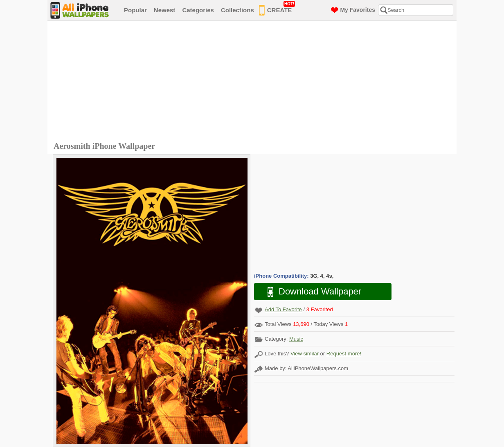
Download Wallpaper (310, 292)
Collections (237, 10)
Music (296, 339)
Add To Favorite (283, 309)
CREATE (277, 9)
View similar (305, 354)
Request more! (344, 354)
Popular (135, 10)
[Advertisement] (254, 82)
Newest (165, 10)
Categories (198, 10)
